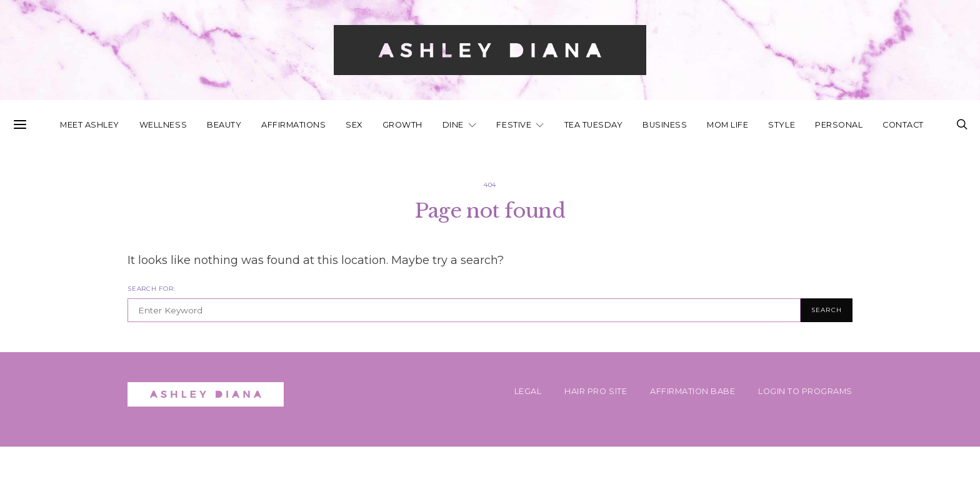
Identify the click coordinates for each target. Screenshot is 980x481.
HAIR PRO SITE (596, 391)
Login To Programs (805, 391)
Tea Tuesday (594, 125)
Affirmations (293, 125)
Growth (402, 125)
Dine (453, 125)
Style (782, 125)
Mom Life (727, 125)
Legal (528, 391)
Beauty (224, 125)
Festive (514, 125)
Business (665, 125)
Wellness (163, 125)
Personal (839, 125)
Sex (354, 125)
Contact (903, 125)
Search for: (151, 289)
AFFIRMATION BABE (692, 391)
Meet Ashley (90, 125)
